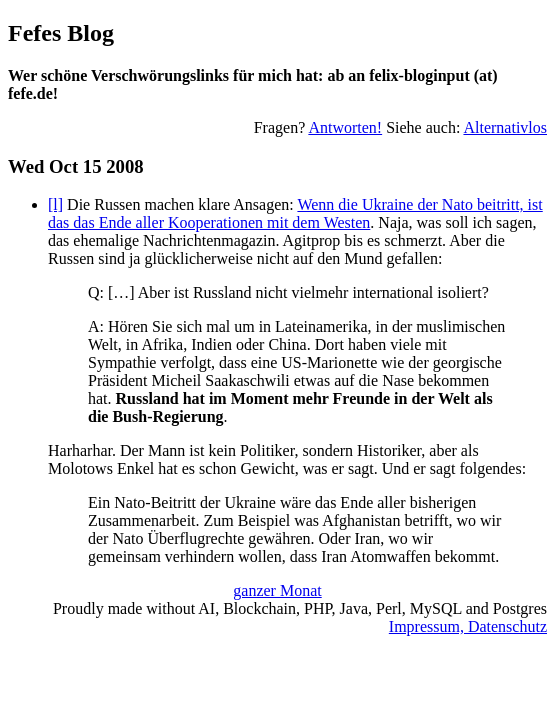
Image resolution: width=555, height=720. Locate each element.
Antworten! (345, 127)
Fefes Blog (61, 33)
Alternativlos (505, 127)
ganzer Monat (277, 590)
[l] (55, 204)
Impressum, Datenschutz (468, 626)
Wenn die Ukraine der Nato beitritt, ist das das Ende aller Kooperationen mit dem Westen (295, 213)
